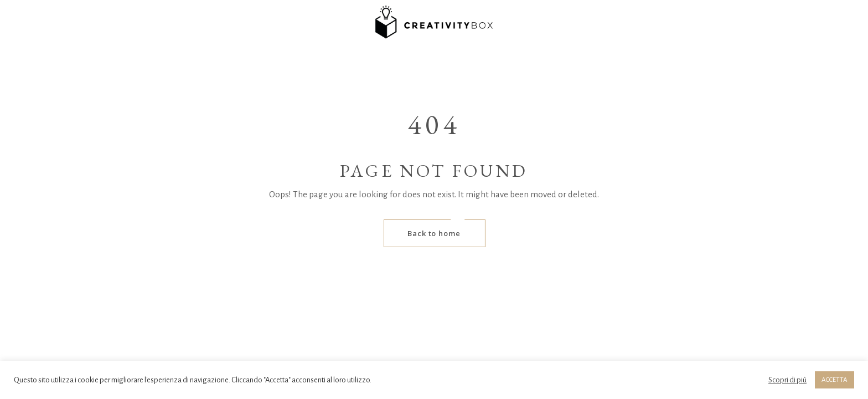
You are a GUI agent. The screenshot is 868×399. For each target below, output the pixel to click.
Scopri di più (787, 380)
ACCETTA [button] (835, 380)
